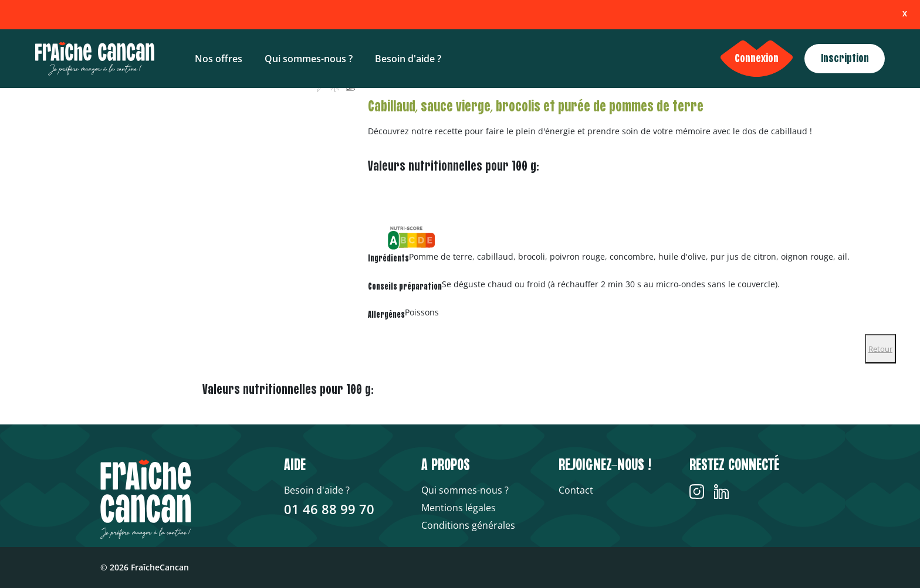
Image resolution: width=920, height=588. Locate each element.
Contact (576, 490)
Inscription (845, 59)
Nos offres (219, 59)
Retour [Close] (880, 349)
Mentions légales (459, 508)
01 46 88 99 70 (329, 509)
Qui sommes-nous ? (309, 59)
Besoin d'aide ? (408, 59)
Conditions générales (468, 525)
